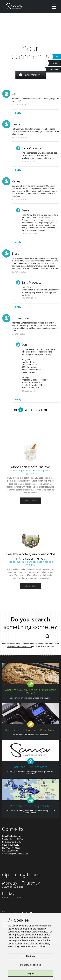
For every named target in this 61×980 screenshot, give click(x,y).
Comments (54, 70)
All (57, 57)
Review (55, 63)
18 (41, 410)
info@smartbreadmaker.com (19, 647)
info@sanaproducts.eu (18, 854)
